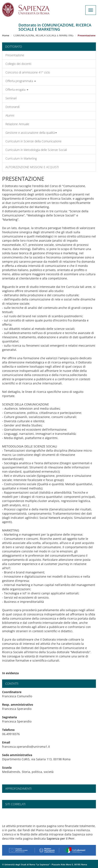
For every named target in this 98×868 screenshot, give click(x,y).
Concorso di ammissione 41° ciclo (28, 72)
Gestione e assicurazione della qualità (31, 133)
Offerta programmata (21, 81)
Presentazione (15, 55)
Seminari (11, 98)
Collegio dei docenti (18, 64)
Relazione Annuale (17, 124)
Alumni (10, 115)
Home (6, 35)
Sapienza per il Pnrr (61, 838)
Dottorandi (12, 107)
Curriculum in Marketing (21, 158)
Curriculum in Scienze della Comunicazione (33, 141)
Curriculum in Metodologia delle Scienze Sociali (36, 150)
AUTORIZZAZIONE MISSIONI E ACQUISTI (32, 167)
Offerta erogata (17, 90)
